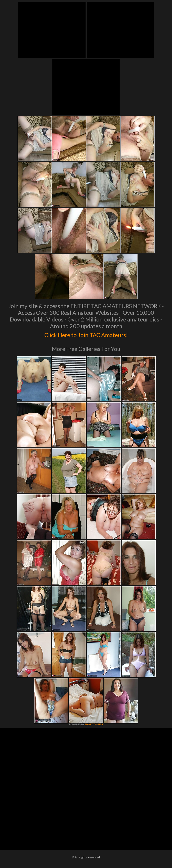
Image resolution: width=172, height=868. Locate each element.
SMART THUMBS (94, 725)
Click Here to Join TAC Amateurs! (86, 334)
